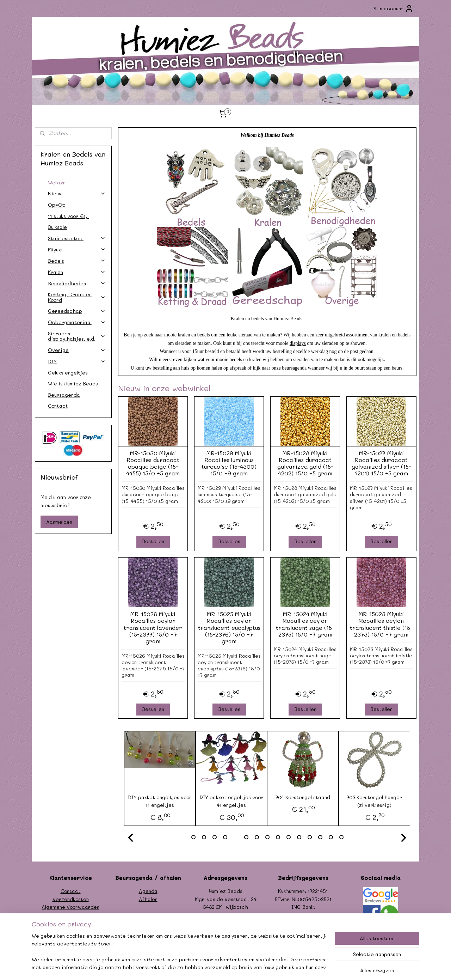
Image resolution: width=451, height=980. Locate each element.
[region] (179, 952)
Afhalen (148, 899)
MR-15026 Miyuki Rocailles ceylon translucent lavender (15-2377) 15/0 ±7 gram (153, 627)
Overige (77, 350)
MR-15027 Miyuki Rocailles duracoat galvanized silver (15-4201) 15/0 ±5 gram (381, 463)
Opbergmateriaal (77, 322)
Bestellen (153, 541)
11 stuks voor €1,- (69, 216)
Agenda (148, 891)
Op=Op (57, 205)
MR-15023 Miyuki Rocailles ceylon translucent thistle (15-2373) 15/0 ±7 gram (381, 624)
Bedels (77, 261)
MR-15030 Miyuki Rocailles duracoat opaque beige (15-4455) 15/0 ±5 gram (153, 463)
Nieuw (77, 193)
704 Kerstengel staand (303, 797)
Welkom (57, 182)
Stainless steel (77, 238)
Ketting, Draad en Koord (77, 297)
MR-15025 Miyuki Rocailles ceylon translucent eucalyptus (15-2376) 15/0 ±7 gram (229, 627)
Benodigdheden (77, 283)
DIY (77, 361)
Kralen (77, 272)
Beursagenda (64, 395)
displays (298, 343)
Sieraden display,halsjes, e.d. (77, 336)
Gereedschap (77, 311)
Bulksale (57, 227)
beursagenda (294, 368)
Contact (58, 406)
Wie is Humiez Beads (73, 384)
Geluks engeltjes (68, 373)
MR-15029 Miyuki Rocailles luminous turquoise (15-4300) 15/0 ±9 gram (229, 463)
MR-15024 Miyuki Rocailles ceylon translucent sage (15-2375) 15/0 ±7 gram (305, 624)
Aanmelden (59, 522)
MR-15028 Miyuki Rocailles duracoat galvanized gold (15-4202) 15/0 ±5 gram (305, 463)
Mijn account (393, 8)
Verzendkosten (71, 899)
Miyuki (77, 249)
